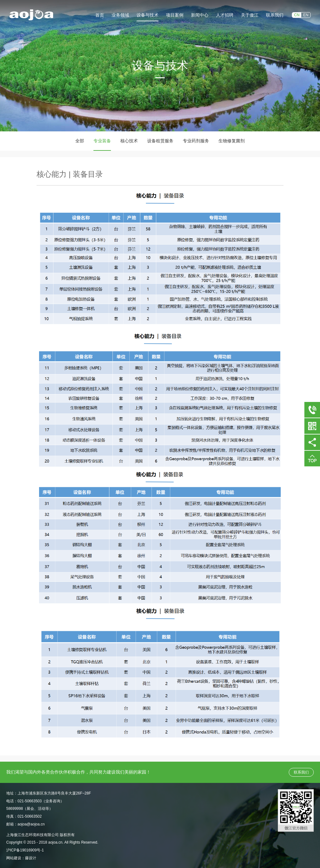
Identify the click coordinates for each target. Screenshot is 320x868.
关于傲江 (250, 15)
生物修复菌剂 (232, 141)
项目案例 (175, 15)
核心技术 (129, 141)
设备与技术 (147, 15)
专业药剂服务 (196, 141)
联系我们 (275, 15)
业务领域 (120, 15)
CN (297, 15)
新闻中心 (200, 15)
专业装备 (102, 141)
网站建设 (14, 858)
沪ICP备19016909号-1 (25, 850)
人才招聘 (225, 15)
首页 (100, 15)
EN (306, 15)
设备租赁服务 (160, 141)
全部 (80, 141)
